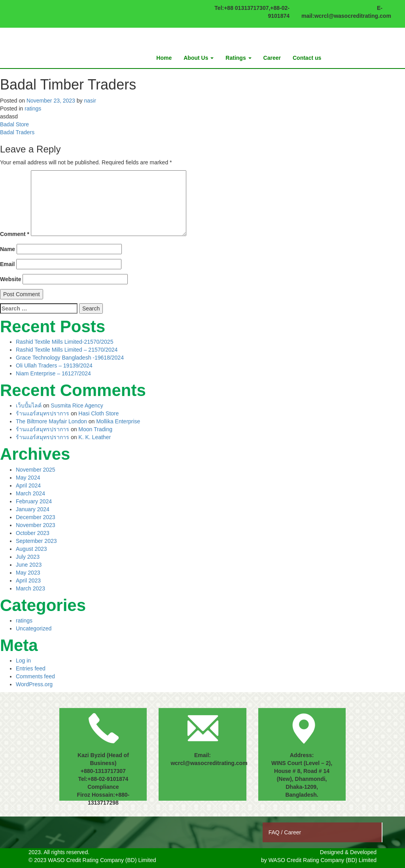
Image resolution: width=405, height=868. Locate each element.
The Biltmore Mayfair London (51, 421)
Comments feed (35, 676)
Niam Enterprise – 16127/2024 (53, 373)
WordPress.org (34, 684)
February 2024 (34, 501)
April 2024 (28, 485)
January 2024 (33, 509)
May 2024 (28, 478)
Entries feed (31, 668)
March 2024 (30, 493)
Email (7, 264)
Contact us (307, 58)
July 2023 (28, 557)
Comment (15, 234)
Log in (23, 661)
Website (10, 279)
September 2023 (36, 541)
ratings (33, 108)
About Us (199, 58)
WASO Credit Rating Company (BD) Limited (323, 860)
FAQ (275, 832)
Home (164, 58)
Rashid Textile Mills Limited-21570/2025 (64, 342)
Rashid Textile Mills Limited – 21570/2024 (67, 350)
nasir (90, 101)
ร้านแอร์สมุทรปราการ (43, 413)
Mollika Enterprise (118, 421)
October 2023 (33, 533)
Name (8, 249)
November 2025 (36, 470)
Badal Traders (17, 132)
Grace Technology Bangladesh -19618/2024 (70, 358)
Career (272, 58)
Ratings (238, 58)
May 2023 (28, 573)
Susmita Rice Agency (77, 405)
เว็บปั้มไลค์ (29, 405)
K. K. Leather (95, 437)
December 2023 (36, 517)
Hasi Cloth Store (98, 413)
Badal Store (14, 124)
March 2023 (30, 588)
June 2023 (29, 565)
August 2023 (31, 549)
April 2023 (28, 581)
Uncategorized (34, 628)
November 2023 (36, 525)
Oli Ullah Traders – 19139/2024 (54, 365)
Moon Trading (95, 429)
